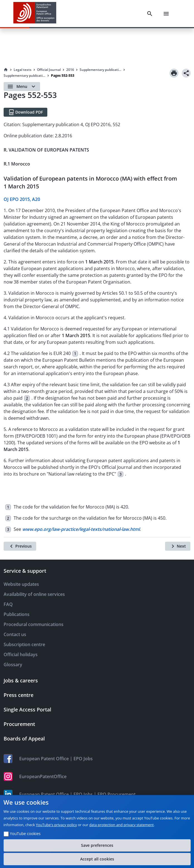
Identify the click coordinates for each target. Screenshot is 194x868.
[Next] (178, 546)
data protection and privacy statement (122, 825)
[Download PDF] (25, 112)
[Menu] (166, 14)
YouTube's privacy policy (56, 825)
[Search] (150, 14)
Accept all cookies (97, 859)
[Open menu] (22, 87)
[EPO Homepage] (35, 14)
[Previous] (20, 546)
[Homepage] (6, 70)
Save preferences (97, 845)
